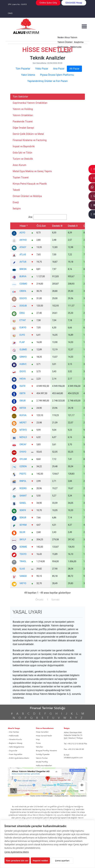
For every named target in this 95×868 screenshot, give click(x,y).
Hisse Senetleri (42, 732)
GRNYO (23, 357)
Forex (38, 743)
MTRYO (23, 430)
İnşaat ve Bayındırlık (24, 146)
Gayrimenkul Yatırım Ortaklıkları (30, 103)
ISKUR (23, 401)
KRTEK (23, 408)
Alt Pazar (74, 69)
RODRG (23, 488)
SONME (23, 547)
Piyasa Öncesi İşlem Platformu (57, 75)
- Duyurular (13, 751)
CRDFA (23, 291)
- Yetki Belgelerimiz (16, 747)
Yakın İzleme (28, 75)
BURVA (23, 276)
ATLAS (23, 255)
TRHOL (23, 561)
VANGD (23, 576)
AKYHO (23, 240)
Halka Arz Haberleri (44, 766)
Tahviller (39, 747)
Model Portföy (42, 762)
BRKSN (23, 269)
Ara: (47, 217)
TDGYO (23, 554)
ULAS (22, 569)
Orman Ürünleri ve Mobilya (27, 196)
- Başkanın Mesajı (15, 743)
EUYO (22, 335)
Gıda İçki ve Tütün (23, 153)
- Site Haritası (13, 732)
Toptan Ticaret (21, 177)
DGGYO (23, 298)
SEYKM (23, 525)
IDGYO (23, 371)
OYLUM (23, 459)
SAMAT (23, 496)
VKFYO (23, 583)
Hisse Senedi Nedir (44, 736)
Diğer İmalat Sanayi (23, 128)
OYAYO (23, 452)
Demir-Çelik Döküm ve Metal (28, 134)
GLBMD (23, 350)
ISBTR (23, 393)
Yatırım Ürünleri (65, 42)
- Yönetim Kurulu (15, 739)
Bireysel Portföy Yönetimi (46, 751)
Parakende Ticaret (23, 122)
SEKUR (23, 518)
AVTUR (23, 262)
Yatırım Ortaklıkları (23, 115)
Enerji (16, 202)
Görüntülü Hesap (74, 3)
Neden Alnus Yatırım (67, 37)
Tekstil (16, 190)
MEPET (23, 423)
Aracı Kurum (20, 165)
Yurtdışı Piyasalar (43, 754)
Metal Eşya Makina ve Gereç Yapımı (32, 171)
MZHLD (23, 437)
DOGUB (23, 306)
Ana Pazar (59, 69)
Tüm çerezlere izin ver (17, 861)
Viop (38, 739)
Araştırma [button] (79, 42)
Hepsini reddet (40, 861)
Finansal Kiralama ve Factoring (30, 140)
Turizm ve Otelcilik (23, 159)
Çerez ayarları (60, 861)
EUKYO (23, 328)
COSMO (23, 284)
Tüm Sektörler (20, 97)
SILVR (22, 532)
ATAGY (23, 247)
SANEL (23, 503)
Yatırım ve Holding (23, 109)
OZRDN (23, 466)
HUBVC (23, 364)
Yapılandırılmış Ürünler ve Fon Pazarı (47, 81)
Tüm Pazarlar (23, 69)
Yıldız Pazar (42, 69)
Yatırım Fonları (42, 758)
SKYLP (23, 539)
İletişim (17, 209)
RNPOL (23, 481)
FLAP (22, 342)
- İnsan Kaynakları (15, 754)
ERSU (22, 313)
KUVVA (23, 415)
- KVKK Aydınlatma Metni (19, 758)
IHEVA (23, 379)
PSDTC (23, 474)
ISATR (22, 386)
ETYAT (23, 320)
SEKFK (23, 510)
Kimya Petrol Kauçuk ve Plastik (30, 184)
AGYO (22, 233)
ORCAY (23, 444)
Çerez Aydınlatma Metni (17, 852)
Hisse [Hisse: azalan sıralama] (23, 226)
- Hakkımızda (13, 736)
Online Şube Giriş (48, 3)
